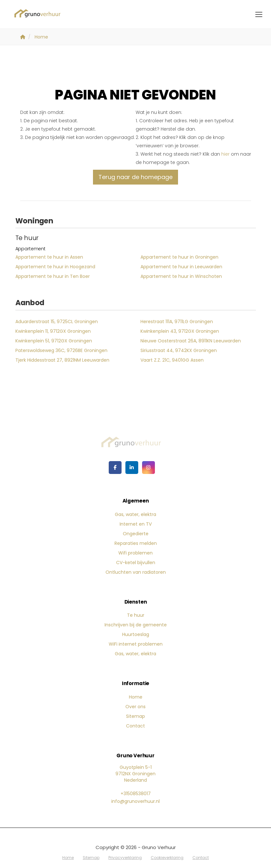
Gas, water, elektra (135, 514)
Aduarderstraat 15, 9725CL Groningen (57, 322)
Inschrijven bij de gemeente (136, 625)
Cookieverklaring (167, 858)
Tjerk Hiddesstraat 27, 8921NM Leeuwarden (62, 360)
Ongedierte (136, 534)
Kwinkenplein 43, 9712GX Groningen (180, 331)
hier (225, 154)
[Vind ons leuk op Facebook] (115, 468)
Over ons (135, 707)
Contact (135, 726)
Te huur (136, 615)
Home (136, 697)
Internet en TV (136, 524)
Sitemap (135, 716)
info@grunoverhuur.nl (135, 801)
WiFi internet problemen (136, 644)
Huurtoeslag (136, 634)
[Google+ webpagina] (148, 468)
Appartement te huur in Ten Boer (53, 276)
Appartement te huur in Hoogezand (55, 267)
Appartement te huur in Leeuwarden (181, 267)
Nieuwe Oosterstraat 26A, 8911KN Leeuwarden (191, 341)
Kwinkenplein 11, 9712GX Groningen (53, 331)
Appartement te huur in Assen (49, 257)
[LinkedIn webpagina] (132, 468)
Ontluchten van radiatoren (136, 572)
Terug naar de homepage (135, 177)
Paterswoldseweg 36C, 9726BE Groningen (61, 350)
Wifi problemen (135, 553)
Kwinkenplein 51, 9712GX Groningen (54, 341)
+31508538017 (136, 794)
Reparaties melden (136, 543)
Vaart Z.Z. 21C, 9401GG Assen (172, 360)
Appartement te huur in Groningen (179, 257)
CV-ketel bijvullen (136, 563)
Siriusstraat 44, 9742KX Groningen (179, 350)
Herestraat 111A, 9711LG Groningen (177, 322)
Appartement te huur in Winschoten (181, 276)
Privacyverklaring (125, 858)
